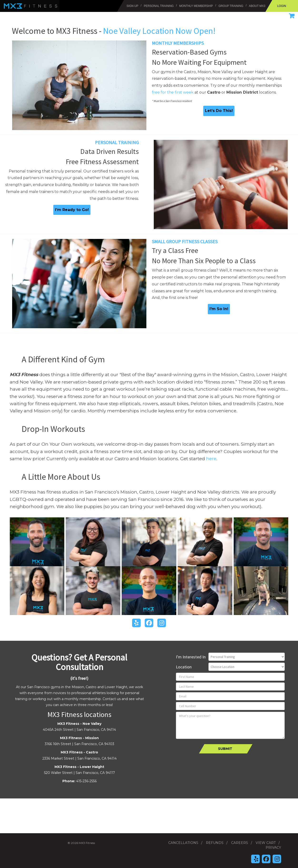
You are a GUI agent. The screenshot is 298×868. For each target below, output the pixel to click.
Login (282, 6)
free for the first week (173, 92)
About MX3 (257, 6)
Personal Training (159, 6)
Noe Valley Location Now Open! (159, 31)
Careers (240, 843)
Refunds (215, 843)
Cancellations (183, 843)
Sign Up (132, 6)
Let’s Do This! (219, 111)
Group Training (231, 6)
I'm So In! (219, 309)
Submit (225, 749)
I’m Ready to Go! (72, 210)
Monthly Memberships (178, 43)
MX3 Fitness (8, 2)
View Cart (266, 843)
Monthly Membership (196, 6)
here (211, 459)
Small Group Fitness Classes (185, 241)
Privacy (273, 848)
